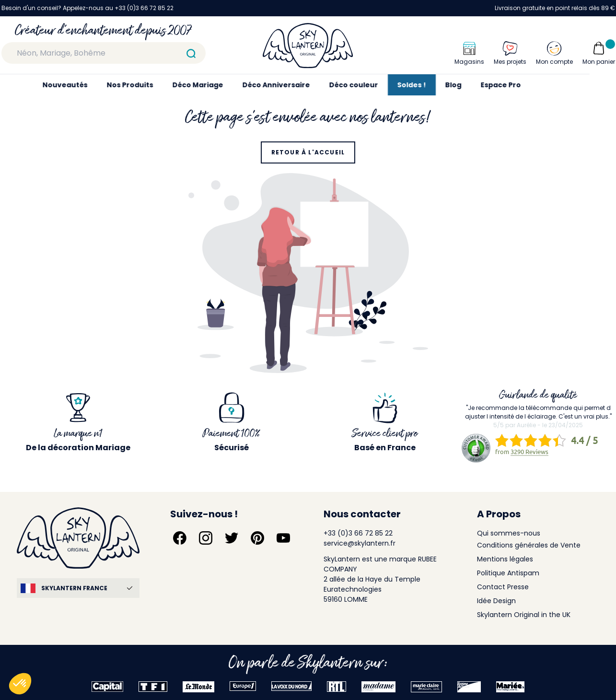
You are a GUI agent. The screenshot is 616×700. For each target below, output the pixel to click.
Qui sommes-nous (509, 533)
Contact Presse (503, 587)
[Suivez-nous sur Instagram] (206, 538)
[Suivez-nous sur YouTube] (283, 538)
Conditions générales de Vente (529, 545)
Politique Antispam (508, 573)
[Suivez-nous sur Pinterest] (257, 538)
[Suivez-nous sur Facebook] (180, 538)
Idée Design (496, 601)
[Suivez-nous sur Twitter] (232, 538)
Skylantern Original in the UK (524, 615)
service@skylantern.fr (360, 543)
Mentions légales (505, 559)
